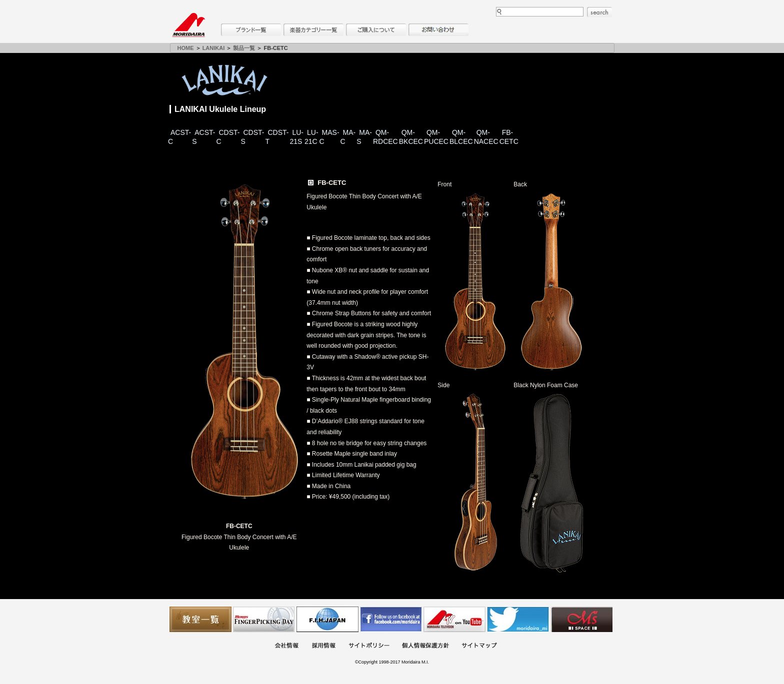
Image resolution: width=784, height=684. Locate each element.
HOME (186, 48)
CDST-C (228, 137)
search (599, 12)
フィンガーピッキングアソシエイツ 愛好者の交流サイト (264, 619)
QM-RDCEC (385, 137)
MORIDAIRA (188, 25)
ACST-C (179, 137)
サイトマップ (479, 646)
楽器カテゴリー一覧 (313, 30)
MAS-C (329, 137)
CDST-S (252, 137)
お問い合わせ (438, 30)
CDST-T (277, 137)
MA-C (348, 137)
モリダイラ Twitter (518, 619)
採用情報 (323, 646)
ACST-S (203, 137)
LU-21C (311, 137)
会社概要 (286, 646)
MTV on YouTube (454, 619)
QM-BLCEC (461, 137)
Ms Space (581, 619)
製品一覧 (244, 48)
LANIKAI (214, 48)
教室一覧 (200, 619)
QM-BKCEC (411, 137)
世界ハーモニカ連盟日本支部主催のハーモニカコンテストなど (327, 619)
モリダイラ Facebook (391, 619)
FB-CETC (509, 137)
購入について (376, 30)
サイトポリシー (369, 646)
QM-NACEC (486, 137)
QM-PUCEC (436, 137)
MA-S (364, 137)
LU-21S (296, 137)
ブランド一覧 (251, 30)
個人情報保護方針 (425, 646)
